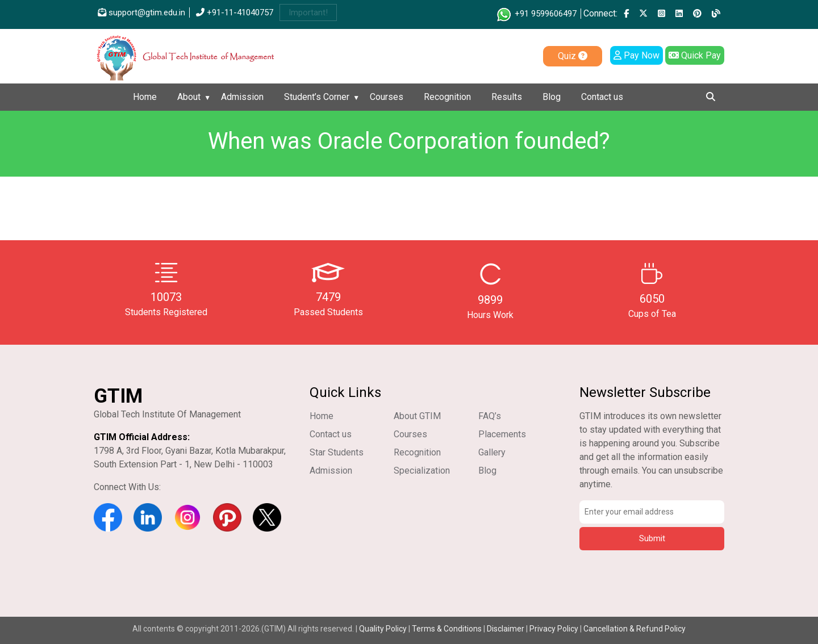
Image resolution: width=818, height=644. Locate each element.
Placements (502, 434)
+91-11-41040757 (235, 12)
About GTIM (417, 416)
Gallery (492, 452)
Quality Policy (384, 629)
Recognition (447, 97)
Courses (387, 97)
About (189, 97)
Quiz (573, 56)
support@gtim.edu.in (141, 12)
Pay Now (637, 55)
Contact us (602, 97)
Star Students (337, 452)
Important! (308, 12)
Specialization (422, 471)
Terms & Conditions (447, 629)
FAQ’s (490, 416)
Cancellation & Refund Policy (635, 629)
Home (145, 97)
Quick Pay (695, 55)
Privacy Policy (554, 629)
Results (507, 97)
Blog (552, 97)
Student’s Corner (317, 97)
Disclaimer (506, 629)
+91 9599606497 (536, 14)
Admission (242, 97)
